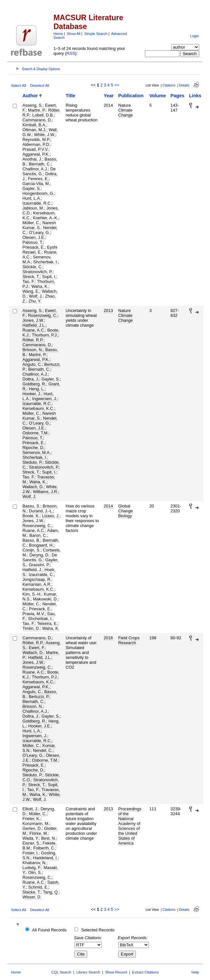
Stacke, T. (32, 892)
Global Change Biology (126, 511)
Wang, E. (31, 291)
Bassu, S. (32, 506)
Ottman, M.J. (34, 130)
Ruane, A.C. (34, 330)
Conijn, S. (32, 550)
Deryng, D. (39, 555)
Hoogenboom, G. (38, 193)
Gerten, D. (32, 828)
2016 (108, 638)
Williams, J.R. (46, 492)
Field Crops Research (129, 640)
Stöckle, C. (33, 267)
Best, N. (49, 838)
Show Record (116, 972)
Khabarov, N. (35, 863)
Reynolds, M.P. (36, 140)
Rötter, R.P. (33, 340)
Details (184, 85)
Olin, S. (35, 872)
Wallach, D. (33, 487)
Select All (19, 86)
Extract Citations (145, 972)
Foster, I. (31, 853)
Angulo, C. (32, 364)
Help (195, 972)
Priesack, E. (34, 247)
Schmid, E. (38, 887)
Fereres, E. (38, 179)
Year (108, 96)
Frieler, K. (32, 819)
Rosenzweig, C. (43, 315)
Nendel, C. (43, 750)
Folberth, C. (44, 848)
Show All (74, 34)
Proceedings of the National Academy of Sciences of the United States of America (130, 826)
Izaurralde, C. (41, 575)
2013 (108, 311)
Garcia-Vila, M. (36, 184)
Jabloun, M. (33, 208)
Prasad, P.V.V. (36, 149)
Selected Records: (98, 930)
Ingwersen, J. (45, 399)
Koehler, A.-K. (46, 218)
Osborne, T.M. (36, 433)
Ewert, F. (37, 648)
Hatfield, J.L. (34, 325)
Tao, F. (29, 281)
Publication (131, 96)
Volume (158, 96)
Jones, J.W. (33, 320)
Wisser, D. (32, 897)
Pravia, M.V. (34, 614)
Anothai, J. (32, 159)
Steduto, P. (33, 462)
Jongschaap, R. (37, 579)
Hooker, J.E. (40, 726)
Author (30, 96)
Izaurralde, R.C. (37, 203)
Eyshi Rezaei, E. (40, 250)
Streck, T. (31, 277)
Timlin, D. (31, 628)
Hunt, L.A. (32, 198)
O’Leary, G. (40, 233)
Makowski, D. (45, 599)
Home (58, 34)
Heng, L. (37, 389)
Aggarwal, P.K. (36, 154)
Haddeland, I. (45, 858)
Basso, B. (32, 540)
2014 (108, 105)
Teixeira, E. (47, 623)
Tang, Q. (51, 892)
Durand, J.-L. (41, 511)
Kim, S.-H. (32, 594)
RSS (71, 53)
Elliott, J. (30, 809)
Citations (169, 85)
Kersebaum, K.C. (38, 408)
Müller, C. (31, 223)
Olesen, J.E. (34, 237)
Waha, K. (40, 286)
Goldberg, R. (34, 384)
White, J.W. (45, 135)
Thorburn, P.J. (45, 335)
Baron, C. (38, 535)
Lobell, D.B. (43, 115)
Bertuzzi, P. (39, 697)
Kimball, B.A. (34, 125)
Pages (177, 96)
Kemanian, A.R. (37, 584)
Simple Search (96, 34)
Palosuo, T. (33, 242)
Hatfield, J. (32, 570)
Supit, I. (49, 277)
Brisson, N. (33, 350)
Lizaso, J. (51, 516)
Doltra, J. (31, 379)
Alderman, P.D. (36, 144)
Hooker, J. (32, 394)
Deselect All (40, 86)
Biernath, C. (40, 164)
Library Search (88, 972)
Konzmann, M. (36, 824)
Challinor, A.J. (35, 169)
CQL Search (61, 972)
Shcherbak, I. (46, 262)
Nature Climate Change (126, 110)
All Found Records (49, 930)
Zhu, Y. (35, 301)
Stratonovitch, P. (38, 272)
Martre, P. (37, 110)
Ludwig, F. (32, 868)
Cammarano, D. (37, 120)
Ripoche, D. (33, 448)
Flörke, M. (39, 833)
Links (195, 96)
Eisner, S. (32, 843)
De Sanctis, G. (39, 171)
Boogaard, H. (41, 545)
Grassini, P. (39, 565)
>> (117, 85)
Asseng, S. (33, 105)
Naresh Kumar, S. (39, 225)
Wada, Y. (31, 838)
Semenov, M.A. (37, 452)
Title (70, 96)
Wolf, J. (36, 296)
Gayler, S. (32, 188)
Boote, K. (31, 516)
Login (194, 36)
